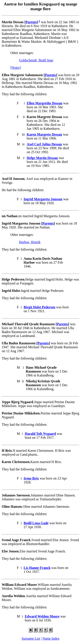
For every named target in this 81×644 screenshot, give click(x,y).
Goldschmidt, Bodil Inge (36, 60)
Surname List (31, 638)
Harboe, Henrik (30, 242)
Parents (31, 22)
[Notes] (16, 68)
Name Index (51, 638)
